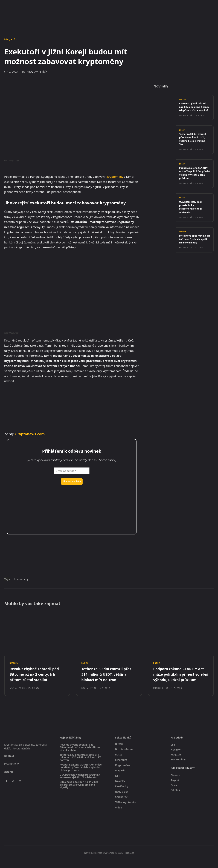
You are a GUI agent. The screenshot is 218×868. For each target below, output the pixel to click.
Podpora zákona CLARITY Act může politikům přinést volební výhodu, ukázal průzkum (194, 181)
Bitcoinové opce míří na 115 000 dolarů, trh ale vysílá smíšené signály (195, 249)
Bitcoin (183, 101)
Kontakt (9, 764)
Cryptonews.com (30, 434)
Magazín (10, 39)
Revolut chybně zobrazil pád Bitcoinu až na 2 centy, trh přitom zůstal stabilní (195, 110)
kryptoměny (115, 177)
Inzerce (9, 780)
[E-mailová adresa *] (72, 471)
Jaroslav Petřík (37, 72)
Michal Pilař (186, 121)
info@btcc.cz (11, 772)
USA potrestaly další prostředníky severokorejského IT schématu (192, 217)
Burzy (182, 136)
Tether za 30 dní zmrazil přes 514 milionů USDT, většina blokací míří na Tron (195, 145)
